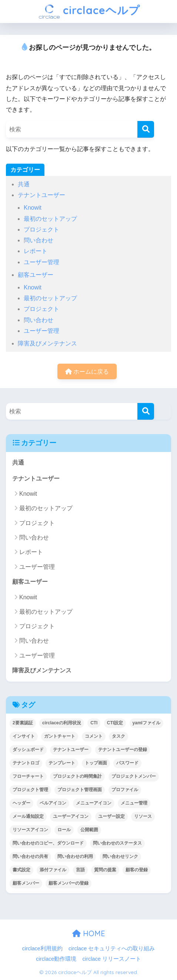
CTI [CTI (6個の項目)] (94, 723)
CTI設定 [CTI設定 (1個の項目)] (115, 723)
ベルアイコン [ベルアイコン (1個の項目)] (53, 803)
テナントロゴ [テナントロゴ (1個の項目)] (26, 763)
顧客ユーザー (36, 275)
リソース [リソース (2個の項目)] (143, 816)
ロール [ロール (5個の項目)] (64, 830)
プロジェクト (41, 230)
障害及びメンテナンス (47, 343)
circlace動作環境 (56, 959)
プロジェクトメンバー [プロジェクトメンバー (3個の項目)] (134, 776)
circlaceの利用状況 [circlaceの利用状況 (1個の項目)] (62, 723)
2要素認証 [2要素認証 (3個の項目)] (23, 723)
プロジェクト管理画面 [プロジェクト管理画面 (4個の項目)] (80, 790)
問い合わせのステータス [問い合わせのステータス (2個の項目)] (117, 843)
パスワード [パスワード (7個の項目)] (127, 763)
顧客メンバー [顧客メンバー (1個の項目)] (26, 883)
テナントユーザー (41, 195)
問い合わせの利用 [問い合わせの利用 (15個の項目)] (75, 856)
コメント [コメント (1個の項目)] (94, 736)
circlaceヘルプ (89, 12)
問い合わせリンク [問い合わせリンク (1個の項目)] (120, 856)
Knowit (33, 208)
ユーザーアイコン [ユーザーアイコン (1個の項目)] (71, 816)
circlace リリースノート (112, 959)
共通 (24, 184)
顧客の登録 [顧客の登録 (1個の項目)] (137, 870)
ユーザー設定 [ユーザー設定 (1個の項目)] (111, 816)
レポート (36, 251)
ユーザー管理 (41, 262)
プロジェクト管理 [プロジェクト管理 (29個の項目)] (30, 790)
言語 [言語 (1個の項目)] (80, 870)
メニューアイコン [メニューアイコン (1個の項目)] (94, 803)
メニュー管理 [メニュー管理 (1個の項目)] (134, 803)
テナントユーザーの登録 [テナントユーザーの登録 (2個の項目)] (123, 750)
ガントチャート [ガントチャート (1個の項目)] (60, 736)
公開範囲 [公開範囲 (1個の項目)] (89, 830)
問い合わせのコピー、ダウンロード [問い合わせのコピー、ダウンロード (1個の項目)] (48, 843)
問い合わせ (39, 240)
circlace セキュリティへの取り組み (112, 948)
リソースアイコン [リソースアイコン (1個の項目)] (30, 830)
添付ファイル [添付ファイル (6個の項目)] (53, 870)
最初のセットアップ (50, 219)
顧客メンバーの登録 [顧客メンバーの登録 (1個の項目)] (69, 883)
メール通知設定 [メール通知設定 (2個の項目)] (28, 816)
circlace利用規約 (42, 948)
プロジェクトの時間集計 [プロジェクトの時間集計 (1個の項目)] (77, 776)
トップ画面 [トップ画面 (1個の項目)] (96, 763)
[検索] (146, 129)
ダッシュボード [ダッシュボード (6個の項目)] (28, 750)
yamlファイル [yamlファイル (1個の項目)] (146, 723)
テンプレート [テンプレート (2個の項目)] (62, 763)
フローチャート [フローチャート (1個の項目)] (28, 776)
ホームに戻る (87, 372)
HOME (89, 933)
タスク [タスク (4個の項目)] (118, 736)
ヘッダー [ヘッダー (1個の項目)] (21, 803)
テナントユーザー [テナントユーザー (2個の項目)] (71, 750)
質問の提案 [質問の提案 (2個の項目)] (105, 870)
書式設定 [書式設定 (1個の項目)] (21, 870)
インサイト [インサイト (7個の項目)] (24, 736)
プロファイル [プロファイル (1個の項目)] (125, 790)
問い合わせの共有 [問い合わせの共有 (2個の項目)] (30, 856)
